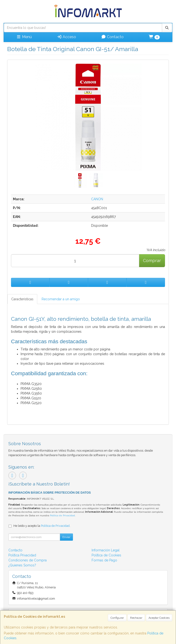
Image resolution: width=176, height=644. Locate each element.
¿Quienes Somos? (22, 565)
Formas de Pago (104, 560)
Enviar (66, 537)
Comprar (152, 261)
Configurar (117, 618)
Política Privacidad (22, 555)
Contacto (112, 37)
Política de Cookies (106, 555)
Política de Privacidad (62, 515)
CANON (97, 199)
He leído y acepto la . (42, 526)
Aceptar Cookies (159, 618)
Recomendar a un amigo (61, 299)
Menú (24, 37)
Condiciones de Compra (27, 560)
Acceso (66, 37)
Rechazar (136, 618)
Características (22, 299)
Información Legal (106, 550)
